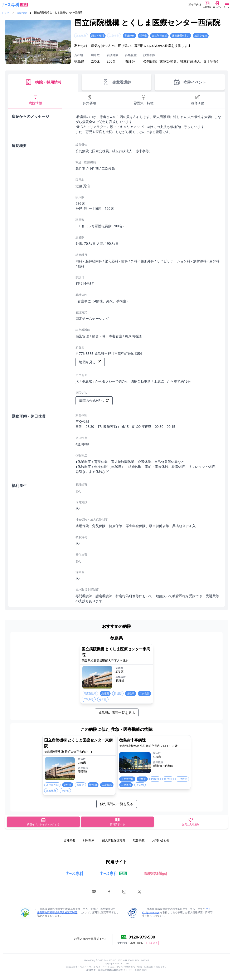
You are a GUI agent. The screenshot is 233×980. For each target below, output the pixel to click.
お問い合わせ (161, 840)
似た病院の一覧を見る (117, 804)
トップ (5, 13)
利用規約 (89, 840)
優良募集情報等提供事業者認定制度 (57, 912)
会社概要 (69, 840)
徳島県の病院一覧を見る (117, 713)
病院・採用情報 (43, 82)
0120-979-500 (142, 937)
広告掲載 (139, 840)
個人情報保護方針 (114, 840)
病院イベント (190, 82)
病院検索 (22, 13)
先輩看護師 (117, 82)
